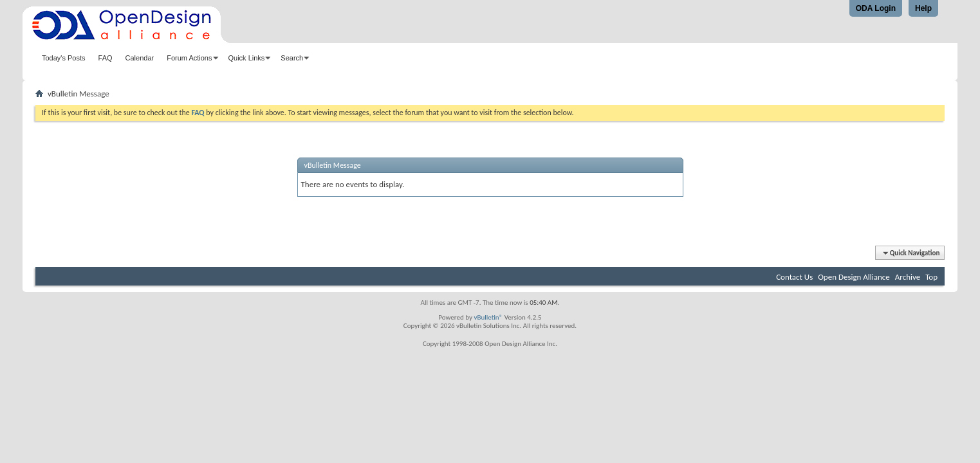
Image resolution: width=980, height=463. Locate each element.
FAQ (106, 58)
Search (292, 58)
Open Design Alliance (854, 277)
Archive (908, 277)
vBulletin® (488, 317)
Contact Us (794, 277)
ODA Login (876, 8)
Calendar (140, 58)
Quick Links (247, 58)
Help (923, 8)
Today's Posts (64, 58)
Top (931, 277)
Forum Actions (189, 58)
